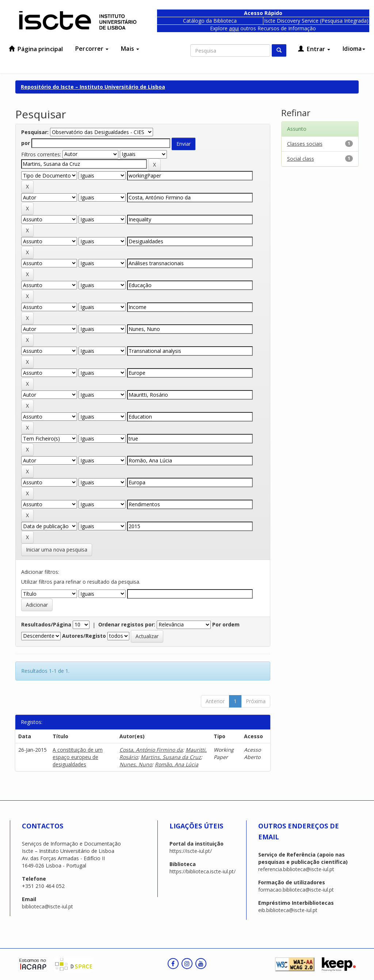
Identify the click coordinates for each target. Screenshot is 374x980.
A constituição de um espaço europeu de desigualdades (78, 757)
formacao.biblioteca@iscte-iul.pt (296, 890)
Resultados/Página (46, 624)
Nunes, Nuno (136, 764)
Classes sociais (305, 144)
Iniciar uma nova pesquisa (57, 550)
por (26, 143)
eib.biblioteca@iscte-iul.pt (288, 910)
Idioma (354, 49)
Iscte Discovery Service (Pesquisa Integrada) (316, 21)
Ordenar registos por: (127, 624)
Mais (130, 49)
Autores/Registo (84, 636)
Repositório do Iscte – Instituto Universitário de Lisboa (93, 87)
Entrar (314, 49)
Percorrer (92, 49)
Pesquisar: (35, 132)
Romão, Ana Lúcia (177, 764)
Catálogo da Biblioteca (210, 21)
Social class (301, 159)
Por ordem (226, 624)
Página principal (36, 49)
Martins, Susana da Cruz (171, 757)
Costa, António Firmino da (151, 750)
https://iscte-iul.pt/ (191, 851)
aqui (234, 28)
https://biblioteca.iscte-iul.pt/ (203, 871)
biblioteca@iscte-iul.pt (47, 906)
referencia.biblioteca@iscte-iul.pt (296, 869)
